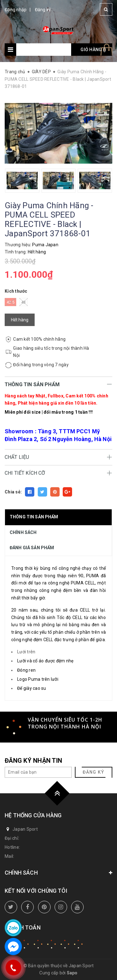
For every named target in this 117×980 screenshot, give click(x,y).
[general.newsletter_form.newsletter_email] (38, 772)
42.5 (10, 302)
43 (24, 302)
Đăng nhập (16, 10)
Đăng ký (43, 10)
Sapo (72, 973)
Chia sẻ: (13, 492)
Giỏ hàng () (93, 50)
